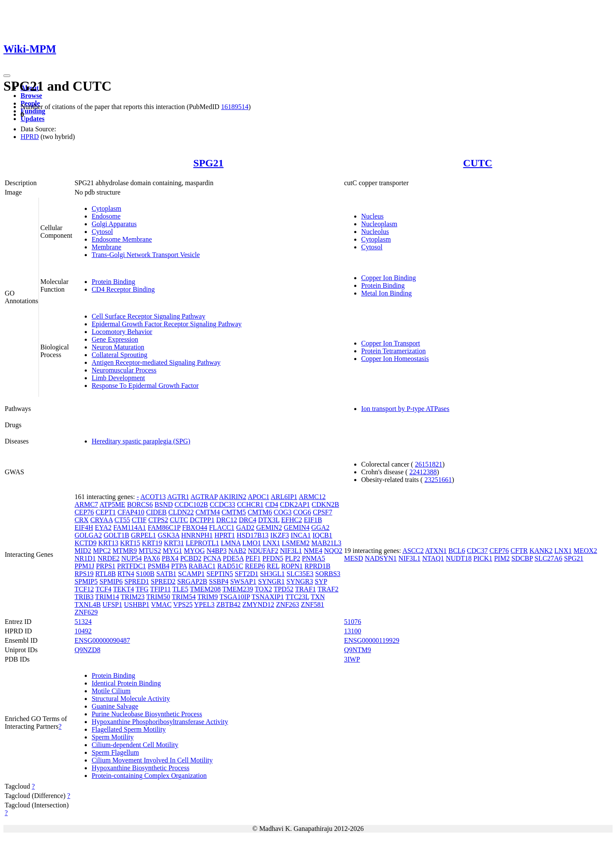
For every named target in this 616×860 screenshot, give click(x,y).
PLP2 (293, 558)
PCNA (212, 558)
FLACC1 (222, 528)
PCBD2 (191, 558)
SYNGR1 (271, 581)
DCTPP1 (202, 520)
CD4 (272, 504)
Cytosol (102, 232)
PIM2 (502, 558)
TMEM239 (238, 589)
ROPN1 (292, 566)
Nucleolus (375, 232)
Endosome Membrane (122, 239)
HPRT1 (225, 535)
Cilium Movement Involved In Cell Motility (152, 760)
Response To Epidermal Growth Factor (145, 386)
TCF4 (103, 589)
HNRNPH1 (197, 535)
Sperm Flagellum (115, 752)
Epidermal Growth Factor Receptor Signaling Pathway (167, 324)
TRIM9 (207, 597)
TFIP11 (160, 589)
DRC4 (247, 520)
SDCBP (522, 558)
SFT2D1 (247, 574)
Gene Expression (115, 339)
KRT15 (130, 543)
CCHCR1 (250, 504)
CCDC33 (222, 504)
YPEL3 (204, 604)
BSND (164, 504)
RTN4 (126, 574)
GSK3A (169, 535)
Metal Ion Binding (386, 293)
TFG (142, 589)
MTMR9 (125, 551)
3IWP (352, 659)
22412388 (423, 472)
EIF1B (313, 520)
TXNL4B (87, 604)
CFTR (519, 551)
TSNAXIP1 (268, 597)
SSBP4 (219, 581)
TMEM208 (205, 589)
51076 (352, 622)
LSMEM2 (296, 543)
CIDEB (157, 512)
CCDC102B (191, 504)
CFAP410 (131, 512)
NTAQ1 (433, 558)
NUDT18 (459, 558)
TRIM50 (158, 597)
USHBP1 (137, 604)
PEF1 (253, 558)
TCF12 (84, 589)
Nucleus (372, 216)
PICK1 (483, 558)
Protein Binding (113, 282)
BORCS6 (140, 504)
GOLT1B (116, 535)
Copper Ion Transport (391, 343)
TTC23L (297, 597)
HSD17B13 (253, 535)
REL (273, 566)
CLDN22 (181, 512)
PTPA (179, 566)
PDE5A (233, 558)
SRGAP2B (192, 581)
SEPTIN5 (220, 574)
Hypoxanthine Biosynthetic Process (140, 768)
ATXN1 (436, 551)
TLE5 (180, 589)
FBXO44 (195, 528)
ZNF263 (287, 604)
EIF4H (84, 528)
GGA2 (321, 528)
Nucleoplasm (379, 224)
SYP (321, 581)
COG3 (283, 512)
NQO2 (333, 551)
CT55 (122, 520)
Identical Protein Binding (126, 683)
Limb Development (118, 378)
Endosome (106, 216)
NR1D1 (85, 558)
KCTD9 (86, 543)
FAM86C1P (164, 528)
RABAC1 (202, 566)
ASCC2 (413, 551)
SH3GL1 (272, 574)
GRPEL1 (144, 535)
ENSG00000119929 (372, 640)
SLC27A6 (549, 558)
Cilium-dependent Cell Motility (135, 745)
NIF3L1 (291, 551)
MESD (353, 558)
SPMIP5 (86, 581)
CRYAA (101, 520)
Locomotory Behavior (122, 332)
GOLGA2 (88, 535)
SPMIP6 (111, 581)
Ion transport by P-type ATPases (405, 409)
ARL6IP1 (284, 497)
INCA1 (301, 535)
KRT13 (108, 543)
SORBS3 (328, 574)
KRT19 (152, 543)
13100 (352, 631)
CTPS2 (158, 520)
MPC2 (102, 551)
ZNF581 (312, 604)
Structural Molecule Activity (131, 699)
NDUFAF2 (263, 551)
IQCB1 (323, 535)
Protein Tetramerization (393, 351)
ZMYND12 (258, 604)
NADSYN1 (381, 558)
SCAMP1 (191, 574)
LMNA (231, 543)
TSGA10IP (235, 597)
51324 (83, 622)
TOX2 (263, 589)
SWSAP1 (243, 581)
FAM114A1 (130, 528)
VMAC (161, 604)
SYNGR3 (300, 581)
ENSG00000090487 (102, 640)
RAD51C (230, 566)
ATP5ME (112, 504)
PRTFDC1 (132, 566)
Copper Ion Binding (388, 278)
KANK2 (541, 551)
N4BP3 (217, 551)
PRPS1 (105, 566)
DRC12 (227, 520)
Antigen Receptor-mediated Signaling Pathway (156, 362)
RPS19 (84, 574)
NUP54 (132, 558)
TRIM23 (133, 597)
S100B (145, 574)
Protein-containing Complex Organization (149, 776)
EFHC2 (292, 520)
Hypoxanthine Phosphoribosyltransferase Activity (160, 722)
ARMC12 (312, 497)
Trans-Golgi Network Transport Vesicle (146, 255)
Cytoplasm (106, 208)
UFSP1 (113, 604)
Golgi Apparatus (114, 224)
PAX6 (152, 558)
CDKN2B (326, 504)
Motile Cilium (111, 691)
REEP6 (255, 566)
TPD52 (284, 589)
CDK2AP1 (295, 504)
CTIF (139, 520)
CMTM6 (260, 512)
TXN (318, 597)
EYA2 (103, 528)
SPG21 (209, 163)
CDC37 (477, 551)
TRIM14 (107, 597)
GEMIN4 (296, 528)
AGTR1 (178, 497)
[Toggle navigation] (7, 76)
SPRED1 (137, 581)
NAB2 (237, 551)
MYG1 (172, 551)
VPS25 (183, 604)
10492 (83, 631)
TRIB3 (84, 597)
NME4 (313, 551)
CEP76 (84, 512)
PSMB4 (158, 566)
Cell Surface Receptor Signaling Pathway (148, 316)
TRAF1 (306, 589)
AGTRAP (204, 497)
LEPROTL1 (202, 543)
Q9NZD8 (87, 650)
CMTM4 (208, 512)
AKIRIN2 (233, 497)
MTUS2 (150, 551)
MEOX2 (585, 551)
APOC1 (259, 497)
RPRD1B (317, 566)
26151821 (429, 464)
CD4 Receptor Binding (123, 289)
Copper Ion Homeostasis (395, 359)
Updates (33, 119)
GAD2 (245, 528)
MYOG (194, 551)
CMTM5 (234, 512)
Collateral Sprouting (119, 355)
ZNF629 (86, 612)
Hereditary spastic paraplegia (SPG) (141, 441)
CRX (81, 520)
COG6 (302, 512)
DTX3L (269, 520)
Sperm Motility (113, 737)
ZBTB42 (229, 604)
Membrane (106, 247)
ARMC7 (86, 504)
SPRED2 (163, 581)
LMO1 (252, 543)
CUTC (478, 163)
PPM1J (84, 566)
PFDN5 (273, 558)
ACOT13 (153, 497)
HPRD (30, 137)
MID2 (83, 551)
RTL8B (106, 574)
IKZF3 (280, 535)
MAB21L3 (326, 543)
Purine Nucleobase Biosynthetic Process (147, 714)
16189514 (235, 107)
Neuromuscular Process (124, 370)
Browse (31, 96)
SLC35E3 (300, 574)
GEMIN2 (269, 528)
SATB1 (166, 574)
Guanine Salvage (115, 706)
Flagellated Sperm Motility (129, 729)
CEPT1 (106, 512)
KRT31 (174, 543)
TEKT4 (123, 589)
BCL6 (457, 551)
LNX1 (271, 543)
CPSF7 (322, 512)
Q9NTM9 (357, 650)
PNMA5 (314, 558)
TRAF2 (328, 589)
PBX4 (170, 558)
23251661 (438, 480)
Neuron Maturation (118, 347)
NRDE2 (109, 558)
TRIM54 (184, 597)
